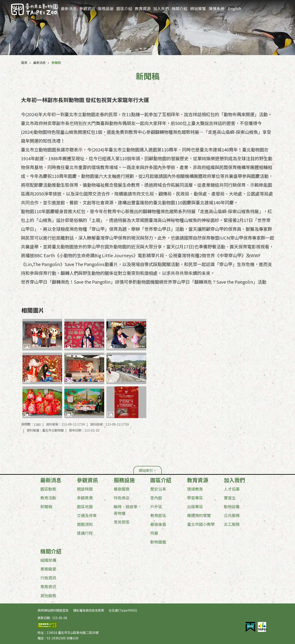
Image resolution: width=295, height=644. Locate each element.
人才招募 (232, 489)
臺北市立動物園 (34, 9)
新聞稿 (56, 62)
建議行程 (85, 533)
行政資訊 (48, 578)
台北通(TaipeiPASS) (123, 610)
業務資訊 (48, 586)
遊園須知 (85, 524)
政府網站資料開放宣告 (53, 610)
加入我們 (161, 8)
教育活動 (48, 498)
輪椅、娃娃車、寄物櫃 (128, 510)
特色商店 (122, 498)
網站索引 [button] (146, 470)
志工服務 (232, 524)
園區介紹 (124, 8)
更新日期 (44, 618)
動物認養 (232, 506)
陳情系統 (217, 8)
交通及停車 (87, 515)
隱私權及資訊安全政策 (89, 610)
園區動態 (48, 489)
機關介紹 (180, 8)
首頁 (24, 62)
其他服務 (48, 596)
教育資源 (143, 8)
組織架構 (48, 560)
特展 (154, 533)
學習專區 (195, 498)
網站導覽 (198, 8)
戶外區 (156, 506)
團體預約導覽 (199, 515)
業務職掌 (48, 569)
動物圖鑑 (158, 542)
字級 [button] (275, 7)
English (235, 8)
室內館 (156, 498)
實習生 (230, 498)
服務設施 (106, 8)
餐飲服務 (122, 489)
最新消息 (69, 8)
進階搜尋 (267, 7)
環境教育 (195, 489)
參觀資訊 (87, 8)
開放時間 (85, 489)
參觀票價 (85, 498)
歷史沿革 (158, 489)
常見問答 (122, 522)
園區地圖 (85, 506)
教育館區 (158, 515)
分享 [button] (284, 7)
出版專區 (195, 506)
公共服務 (232, 515)
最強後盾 (158, 524)
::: (261, 3)
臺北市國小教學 (201, 524)
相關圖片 (33, 310)
